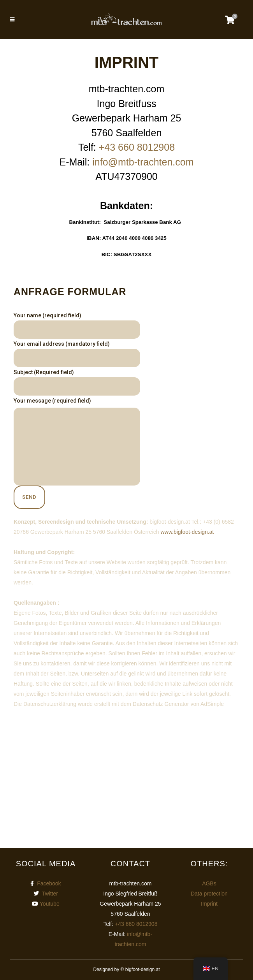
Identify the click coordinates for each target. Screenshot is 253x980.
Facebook (49, 883)
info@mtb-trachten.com (143, 162)
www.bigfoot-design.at (187, 532)
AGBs (209, 883)
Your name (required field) (77, 325)
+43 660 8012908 (137, 147)
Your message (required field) (77, 442)
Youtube (50, 904)
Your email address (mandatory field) (77, 354)
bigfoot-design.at (143, 969)
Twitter (50, 894)
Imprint (209, 904)
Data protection (209, 894)
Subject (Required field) (77, 382)
